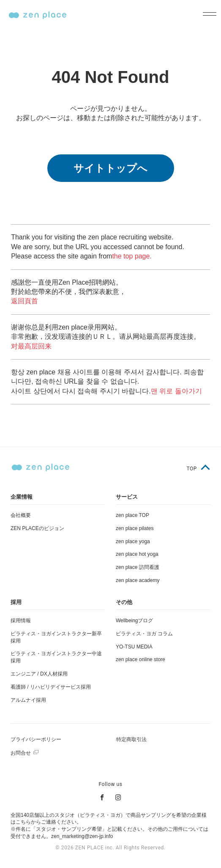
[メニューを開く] (207, 15)
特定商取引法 (131, 739)
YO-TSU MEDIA (134, 647)
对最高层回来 (31, 346)
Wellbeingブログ (134, 621)
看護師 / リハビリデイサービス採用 (51, 687)
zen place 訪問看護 (138, 567)
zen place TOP (132, 515)
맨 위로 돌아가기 (176, 391)
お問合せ (21, 753)
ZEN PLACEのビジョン (37, 528)
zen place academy (138, 580)
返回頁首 (25, 301)
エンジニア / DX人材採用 (39, 674)
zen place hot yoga (137, 554)
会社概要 (21, 515)
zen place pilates (135, 528)
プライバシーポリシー (36, 739)
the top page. (132, 256)
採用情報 (21, 621)
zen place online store (141, 659)
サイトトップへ (110, 168)
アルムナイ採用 (28, 700)
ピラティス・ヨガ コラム (144, 634)
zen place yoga (133, 541)
